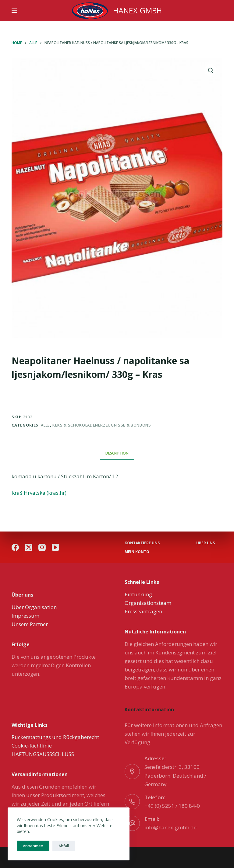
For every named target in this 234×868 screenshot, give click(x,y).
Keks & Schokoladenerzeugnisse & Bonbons (102, 425)
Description (117, 453)
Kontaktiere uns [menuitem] (142, 543)
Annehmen (33, 846)
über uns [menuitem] (206, 543)
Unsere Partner (30, 624)
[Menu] (14, 11)
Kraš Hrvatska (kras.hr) (39, 493)
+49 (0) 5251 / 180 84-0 (172, 806)
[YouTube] (55, 547)
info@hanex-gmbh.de (170, 827)
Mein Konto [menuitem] (137, 552)
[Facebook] (15, 547)
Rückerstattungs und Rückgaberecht (55, 737)
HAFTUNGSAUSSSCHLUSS (43, 754)
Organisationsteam (148, 603)
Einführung (138, 594)
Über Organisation (34, 607)
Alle (45, 425)
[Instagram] (42, 547)
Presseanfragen (143, 611)
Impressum (25, 616)
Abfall (64, 846)
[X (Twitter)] (29, 547)
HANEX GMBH (138, 10)
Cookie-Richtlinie (32, 746)
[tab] (117, 453)
